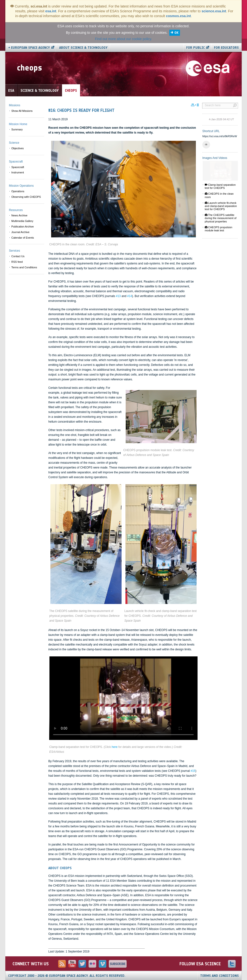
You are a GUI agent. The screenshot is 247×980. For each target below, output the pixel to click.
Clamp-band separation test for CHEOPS (220, 186)
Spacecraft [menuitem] (18, 167)
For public (196, 48)
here (115, 747)
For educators (226, 48)
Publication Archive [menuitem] (23, 227)
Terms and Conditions (220, 976)
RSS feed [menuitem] (17, 262)
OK (176, 33)
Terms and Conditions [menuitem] (24, 267)
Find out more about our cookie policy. (123, 39)
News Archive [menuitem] (19, 215)
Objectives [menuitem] (17, 148)
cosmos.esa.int (178, 16)
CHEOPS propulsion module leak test (219, 229)
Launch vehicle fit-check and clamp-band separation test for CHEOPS (221, 206)
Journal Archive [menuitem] (20, 232)
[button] (206, 145)
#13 (118, 296)
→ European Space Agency (29, 48)
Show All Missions (22, 111)
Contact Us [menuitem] (18, 256)
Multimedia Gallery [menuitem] (22, 221)
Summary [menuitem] (17, 129)
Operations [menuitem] (18, 191)
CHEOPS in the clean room (219, 195)
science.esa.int (214, 11)
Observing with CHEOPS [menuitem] (26, 197)
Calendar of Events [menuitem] (23, 238)
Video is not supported (123, 698)
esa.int (51, 11)
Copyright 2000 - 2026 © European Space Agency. (67, 976)
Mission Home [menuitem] (18, 124)
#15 (193, 771)
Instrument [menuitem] (18, 172)
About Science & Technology (83, 48)
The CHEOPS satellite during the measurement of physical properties (221, 218)
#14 (130, 296)
